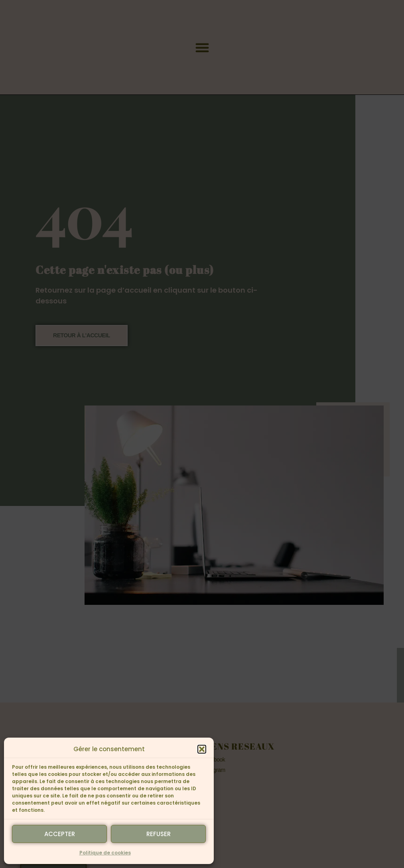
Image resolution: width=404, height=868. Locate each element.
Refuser (159, 834)
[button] (202, 749)
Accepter (60, 834)
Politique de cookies (105, 853)
